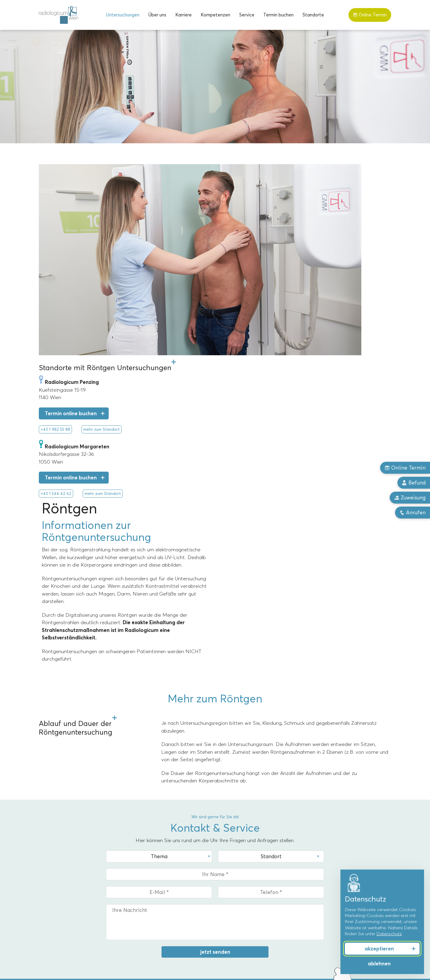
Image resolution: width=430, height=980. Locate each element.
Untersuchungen (123, 15)
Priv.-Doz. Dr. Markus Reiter (246, 866)
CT (42, 866)
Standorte (313, 15)
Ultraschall (50, 902)
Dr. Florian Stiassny (238, 884)
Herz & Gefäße (323, 893)
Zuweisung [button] (410, 498)
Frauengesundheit (326, 857)
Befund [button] (414, 483)
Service (247, 15)
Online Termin (370, 15)
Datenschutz (389, 934)
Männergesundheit (327, 866)
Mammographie (55, 875)
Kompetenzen (215, 15)
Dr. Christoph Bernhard (241, 875)
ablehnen (379, 964)
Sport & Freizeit (324, 875)
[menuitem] (123, 15)
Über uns (157, 15)
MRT (44, 857)
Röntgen (48, 884)
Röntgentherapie (57, 893)
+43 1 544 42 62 (56, 397)
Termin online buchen (71, 317)
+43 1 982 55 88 (55, 333)
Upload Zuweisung (72, 793)
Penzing (137, 866)
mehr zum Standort (102, 333)
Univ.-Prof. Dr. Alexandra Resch (250, 857)
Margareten (141, 857)
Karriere (183, 15)
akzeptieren (379, 949)
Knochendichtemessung (63, 912)
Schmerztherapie (325, 884)
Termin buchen (278, 15)
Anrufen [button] (413, 513)
